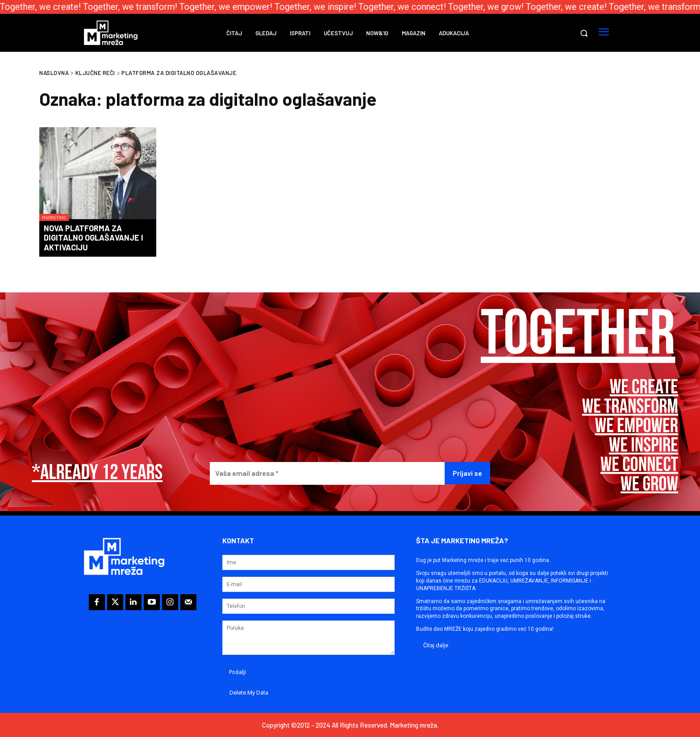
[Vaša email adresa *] (327, 473)
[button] (584, 33)
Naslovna (54, 73)
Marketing (54, 217)
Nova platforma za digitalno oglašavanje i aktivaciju (94, 238)
